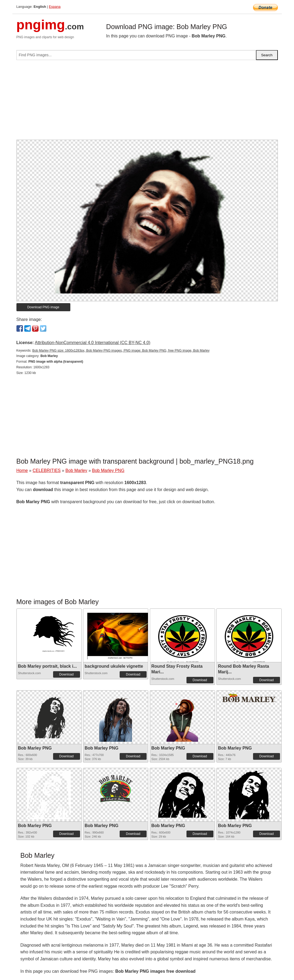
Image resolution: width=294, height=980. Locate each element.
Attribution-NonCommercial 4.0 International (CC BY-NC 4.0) (93, 343)
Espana (55, 7)
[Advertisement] (147, 102)
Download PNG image (43, 307)
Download (66, 674)
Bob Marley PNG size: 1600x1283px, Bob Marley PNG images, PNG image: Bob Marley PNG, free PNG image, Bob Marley (121, 351)
